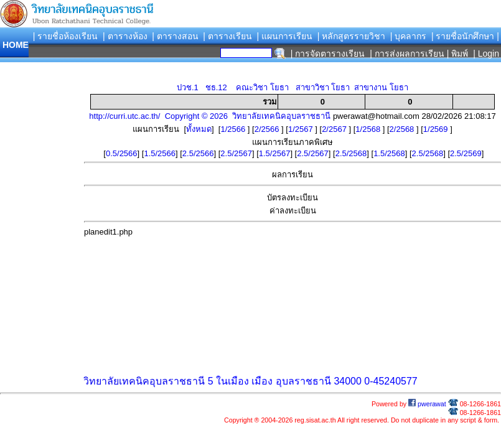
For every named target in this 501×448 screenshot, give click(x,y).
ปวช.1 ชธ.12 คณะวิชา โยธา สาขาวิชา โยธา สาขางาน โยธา (293, 87)
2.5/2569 (466, 153)
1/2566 (234, 129)
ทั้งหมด (199, 129)
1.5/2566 (160, 153)
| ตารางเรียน (227, 36)
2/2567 (335, 129)
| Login (485, 54)
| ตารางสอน (175, 36)
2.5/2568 (351, 153)
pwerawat (427, 404)
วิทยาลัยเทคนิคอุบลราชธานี (144, 381)
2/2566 (268, 129)
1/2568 (369, 129)
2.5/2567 (236, 153)
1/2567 (302, 129)
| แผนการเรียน (284, 36)
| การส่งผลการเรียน (407, 54)
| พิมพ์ (458, 54)
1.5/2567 (275, 153)
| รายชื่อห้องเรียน (66, 36)
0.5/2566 (122, 153)
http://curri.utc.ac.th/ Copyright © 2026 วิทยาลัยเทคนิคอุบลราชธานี (210, 116)
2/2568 (403, 129)
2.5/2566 (198, 153)
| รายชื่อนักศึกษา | (465, 36)
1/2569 (437, 129)
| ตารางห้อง (125, 36)
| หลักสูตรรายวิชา (352, 36)
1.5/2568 (389, 153)
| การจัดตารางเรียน (328, 54)
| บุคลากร (409, 36)
